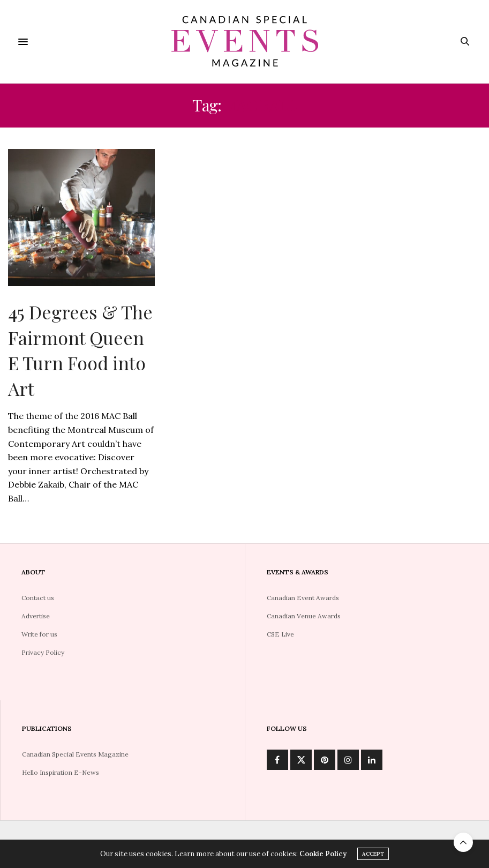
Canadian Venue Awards (304, 616)
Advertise (36, 616)
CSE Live (280, 634)
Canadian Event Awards (303, 598)
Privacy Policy (43, 652)
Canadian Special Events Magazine (75, 754)
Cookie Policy (323, 854)
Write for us (39, 634)
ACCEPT (373, 854)
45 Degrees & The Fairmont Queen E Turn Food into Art (80, 350)
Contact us (38, 598)
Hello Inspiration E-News (61, 772)
